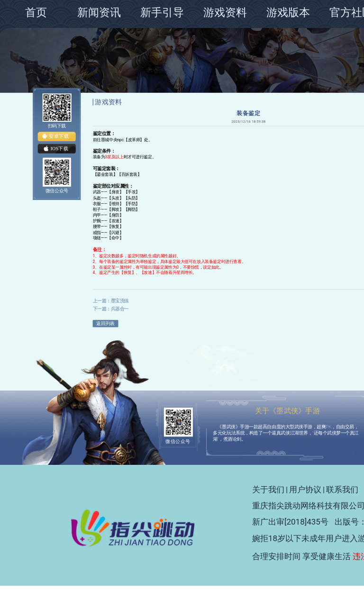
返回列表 (105, 323)
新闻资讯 (99, 13)
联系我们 (342, 489)
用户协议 (305, 489)
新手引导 (162, 13)
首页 (36, 13)
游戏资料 (225, 13)
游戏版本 (288, 13)
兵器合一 (120, 309)
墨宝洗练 (120, 300)
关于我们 (268, 489)
